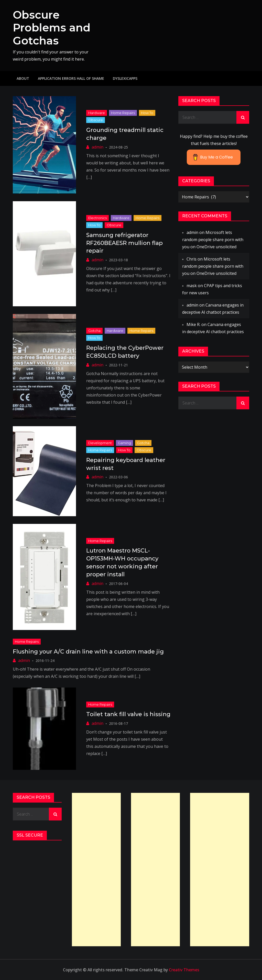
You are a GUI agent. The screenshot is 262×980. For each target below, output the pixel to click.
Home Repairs (123, 113)
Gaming (124, 443)
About (23, 78)
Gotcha (94, 331)
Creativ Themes (184, 970)
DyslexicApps (125, 78)
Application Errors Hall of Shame (71, 78)
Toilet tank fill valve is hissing (128, 714)
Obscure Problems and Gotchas (52, 28)
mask (192, 286)
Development (100, 443)
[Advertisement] (96, 870)
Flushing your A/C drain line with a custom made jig (88, 652)
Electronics (97, 218)
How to (147, 113)
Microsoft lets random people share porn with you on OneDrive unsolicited (213, 240)
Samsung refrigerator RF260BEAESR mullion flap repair (124, 243)
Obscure (96, 120)
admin (97, 147)
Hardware (97, 113)
